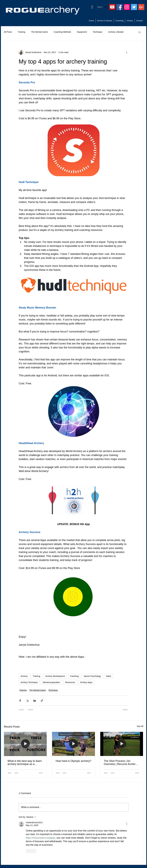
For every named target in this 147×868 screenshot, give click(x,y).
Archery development (55, 676)
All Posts (8, 32)
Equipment (82, 32)
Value (109, 676)
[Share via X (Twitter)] (27, 701)
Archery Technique (29, 682)
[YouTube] (112, 7)
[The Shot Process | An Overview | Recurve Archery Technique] (122, 744)
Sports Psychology (92, 676)
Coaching (74, 676)
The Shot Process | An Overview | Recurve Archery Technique (120, 763)
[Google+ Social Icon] (141, 7)
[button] (140, 32)
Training (22, 32)
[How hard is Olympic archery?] (73, 744)
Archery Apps (86, 682)
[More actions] (127, 52)
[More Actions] (127, 824)
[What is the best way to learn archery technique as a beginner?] (25, 744)
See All (140, 726)
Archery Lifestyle (116, 32)
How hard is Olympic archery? (73, 761)
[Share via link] (42, 701)
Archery (24, 676)
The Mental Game (39, 32)
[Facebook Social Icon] (119, 7)
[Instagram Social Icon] (127, 7)
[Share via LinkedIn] (35, 701)
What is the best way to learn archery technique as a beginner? (25, 763)
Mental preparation (51, 682)
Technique (98, 32)
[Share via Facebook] (20, 701)
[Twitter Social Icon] (134, 7)
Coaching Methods (62, 32)
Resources (70, 682)
